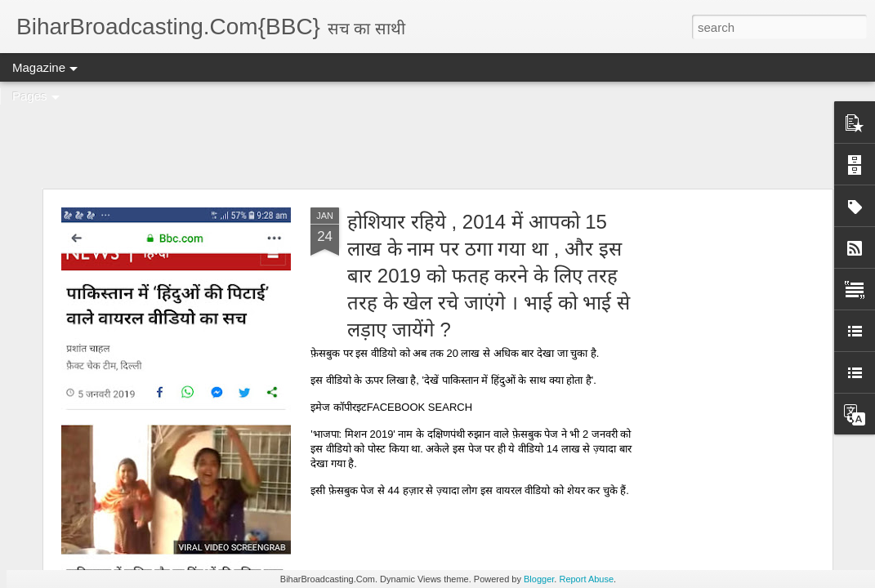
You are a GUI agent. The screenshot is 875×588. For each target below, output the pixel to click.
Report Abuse (586, 579)
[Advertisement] (437, 135)
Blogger (539, 579)
